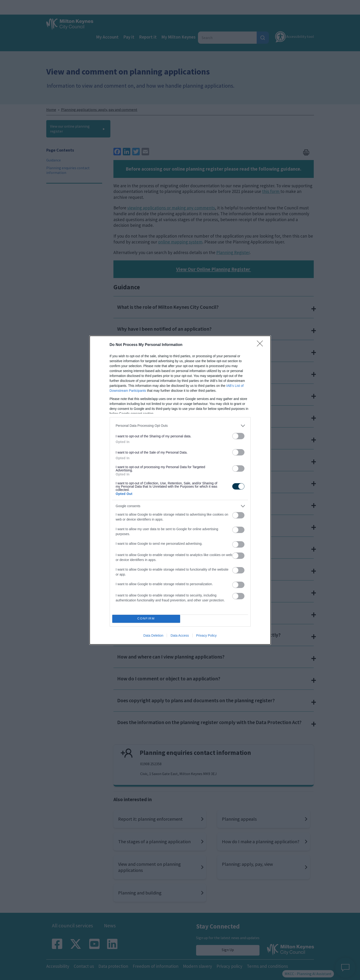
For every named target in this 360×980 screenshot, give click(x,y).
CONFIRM (146, 619)
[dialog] (180, 490)
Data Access (180, 635)
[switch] (238, 436)
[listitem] (180, 426)
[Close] (261, 345)
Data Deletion (153, 635)
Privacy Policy (206, 635)
